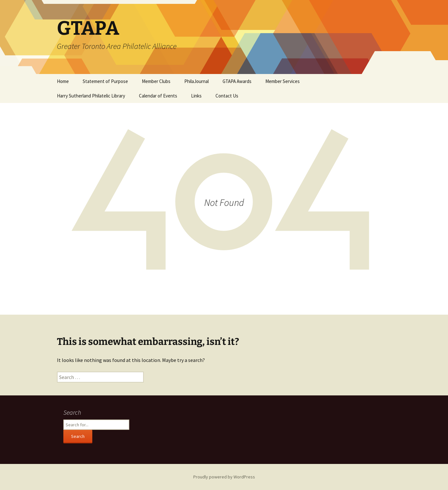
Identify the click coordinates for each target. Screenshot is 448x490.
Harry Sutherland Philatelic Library (91, 96)
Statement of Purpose (105, 81)
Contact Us (227, 96)
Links (196, 96)
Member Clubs (156, 81)
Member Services (283, 81)
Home (63, 81)
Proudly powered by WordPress (224, 477)
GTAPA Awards (237, 81)
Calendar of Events (158, 96)
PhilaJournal (197, 81)
